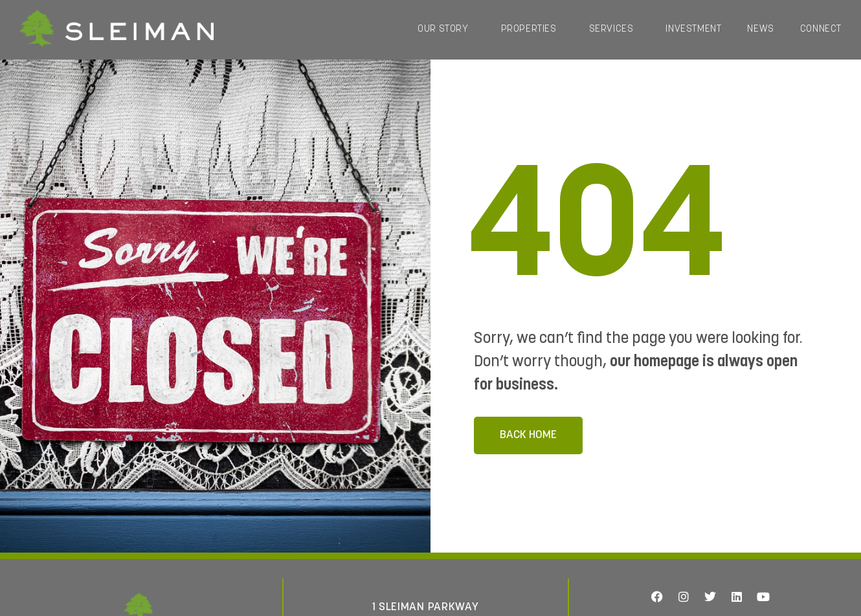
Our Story (446, 30)
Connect (821, 29)
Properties (532, 30)
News (760, 29)
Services (615, 30)
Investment (693, 29)
